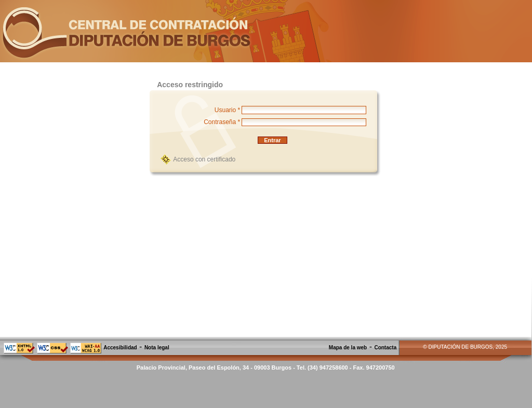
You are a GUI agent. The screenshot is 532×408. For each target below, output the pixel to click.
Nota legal (157, 348)
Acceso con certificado (204, 159)
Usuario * (227, 110)
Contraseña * (222, 122)
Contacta (385, 348)
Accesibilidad (120, 348)
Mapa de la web (348, 348)
